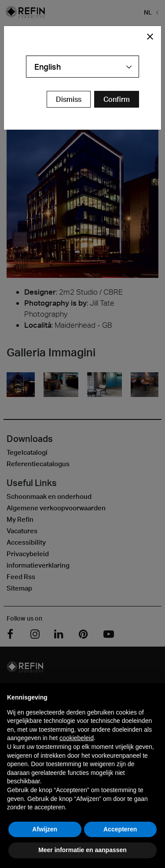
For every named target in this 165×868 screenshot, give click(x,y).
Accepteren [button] (120, 829)
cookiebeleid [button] (77, 738)
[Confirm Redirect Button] (117, 99)
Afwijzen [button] (45, 829)
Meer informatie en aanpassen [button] (82, 850)
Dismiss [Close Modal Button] (69, 99)
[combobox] (82, 67)
